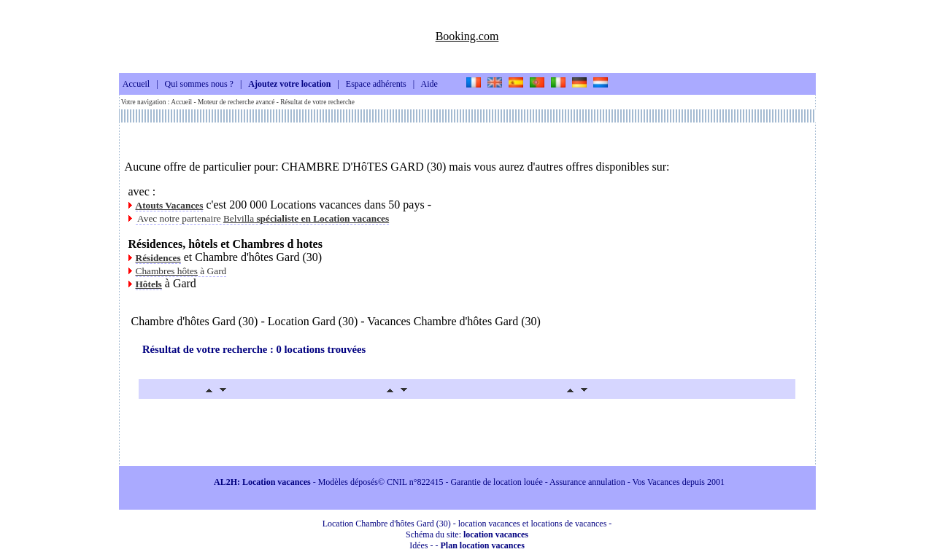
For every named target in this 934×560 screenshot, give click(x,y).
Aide (429, 85)
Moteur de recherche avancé (236, 102)
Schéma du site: (467, 534)
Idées (418, 545)
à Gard (181, 271)
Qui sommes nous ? (199, 85)
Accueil (136, 85)
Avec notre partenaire (263, 218)
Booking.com (467, 36)
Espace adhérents (376, 85)
